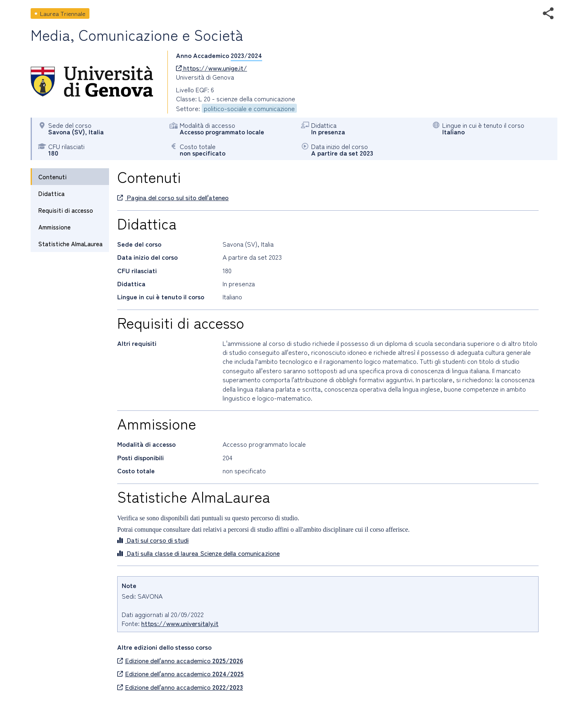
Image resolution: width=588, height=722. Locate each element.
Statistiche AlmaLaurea (70, 244)
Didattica (51, 193)
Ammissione (55, 227)
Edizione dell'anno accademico (180, 660)
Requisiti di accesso (66, 210)
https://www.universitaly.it (180, 623)
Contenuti (52, 177)
